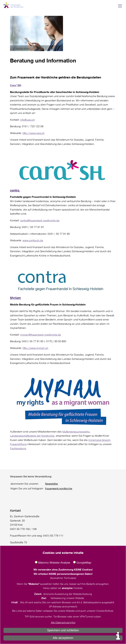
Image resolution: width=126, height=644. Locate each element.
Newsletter (52, 484)
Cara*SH (16, 85)
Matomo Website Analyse (54, 563)
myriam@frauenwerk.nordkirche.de (41, 335)
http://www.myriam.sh (35, 348)
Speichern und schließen (63, 630)
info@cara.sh (27, 120)
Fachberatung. (18, 448)
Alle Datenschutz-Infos (63, 622)
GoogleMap (84, 563)
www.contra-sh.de (33, 240)
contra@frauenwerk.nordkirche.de (40, 220)
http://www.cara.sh (33, 133)
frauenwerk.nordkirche (59, 488)
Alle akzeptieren (63, 638)
